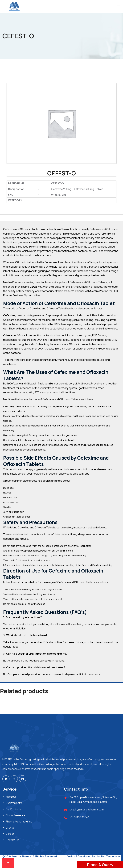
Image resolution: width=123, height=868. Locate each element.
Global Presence (15, 815)
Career (10, 834)
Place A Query (100, 865)
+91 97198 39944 (79, 817)
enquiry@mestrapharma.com (87, 809)
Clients (10, 828)
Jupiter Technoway (109, 856)
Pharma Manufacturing (19, 822)
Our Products (13, 809)
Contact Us (12, 840)
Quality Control (14, 803)
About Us (11, 797)
